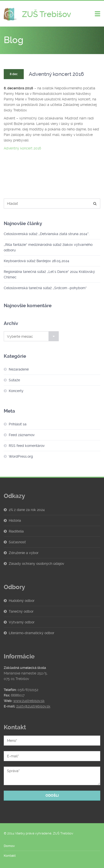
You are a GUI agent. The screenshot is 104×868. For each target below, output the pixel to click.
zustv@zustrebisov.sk (33, 706)
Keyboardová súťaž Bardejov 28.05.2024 (36, 261)
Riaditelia (16, 531)
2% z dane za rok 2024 (27, 510)
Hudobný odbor (22, 601)
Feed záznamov (22, 435)
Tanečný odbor (21, 611)
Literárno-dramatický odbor (31, 633)
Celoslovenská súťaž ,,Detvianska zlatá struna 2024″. (47, 234)
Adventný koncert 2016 (22, 148)
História (15, 520)
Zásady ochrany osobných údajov (36, 564)
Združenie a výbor (24, 553)
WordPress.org (21, 456)
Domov (9, 846)
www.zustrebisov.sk (29, 701)
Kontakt (10, 856)
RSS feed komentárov (27, 446)
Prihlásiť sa (18, 424)
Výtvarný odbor (22, 622)
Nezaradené (19, 369)
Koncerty (16, 391)
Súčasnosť (17, 542)
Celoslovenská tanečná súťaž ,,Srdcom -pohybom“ (45, 288)
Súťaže (14, 380)
